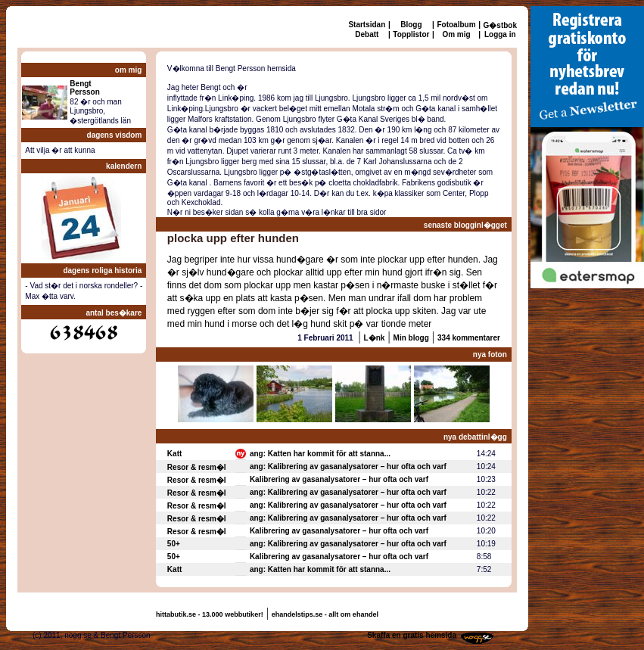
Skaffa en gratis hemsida (412, 635)
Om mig (456, 34)
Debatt (367, 34)
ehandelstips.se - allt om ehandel (325, 614)
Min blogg (411, 338)
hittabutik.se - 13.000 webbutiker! (210, 614)
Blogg (411, 25)
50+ (174, 544)
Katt (174, 454)
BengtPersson (84, 88)
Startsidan (367, 25)
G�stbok (500, 25)
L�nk (375, 338)
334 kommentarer (469, 338)
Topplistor (411, 34)
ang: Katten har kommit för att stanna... (320, 454)
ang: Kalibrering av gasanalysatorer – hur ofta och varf (348, 467)
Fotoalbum (456, 25)
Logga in (500, 34)
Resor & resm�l (197, 467)
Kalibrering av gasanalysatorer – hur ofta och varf (339, 479)
